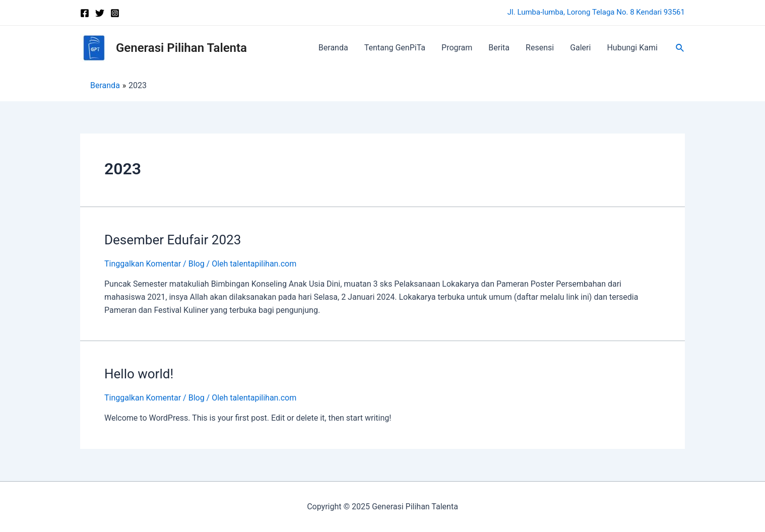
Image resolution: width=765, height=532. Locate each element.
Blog (197, 264)
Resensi (540, 48)
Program (457, 48)
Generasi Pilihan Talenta (181, 48)
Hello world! (139, 374)
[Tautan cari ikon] (680, 48)
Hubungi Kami (632, 48)
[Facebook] (85, 13)
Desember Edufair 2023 (173, 240)
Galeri (580, 48)
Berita (499, 48)
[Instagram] (115, 13)
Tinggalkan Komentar (143, 264)
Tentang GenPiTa (395, 48)
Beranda (333, 48)
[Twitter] (100, 13)
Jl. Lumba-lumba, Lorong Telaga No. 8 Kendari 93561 (596, 12)
